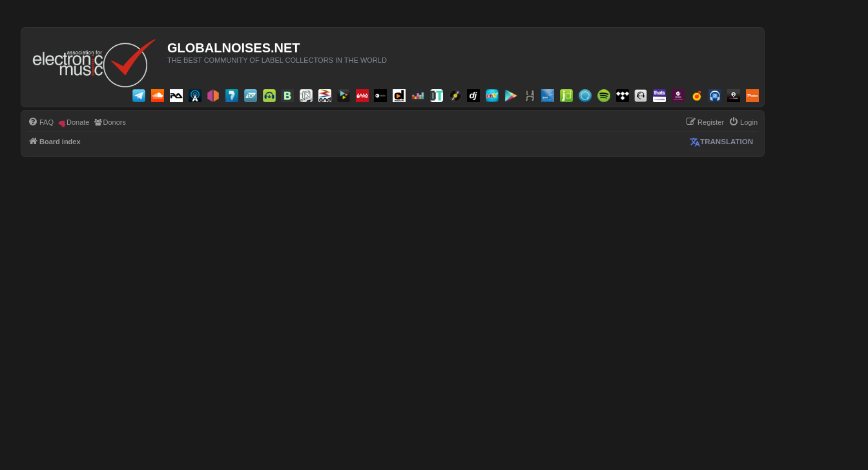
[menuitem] (41, 122)
